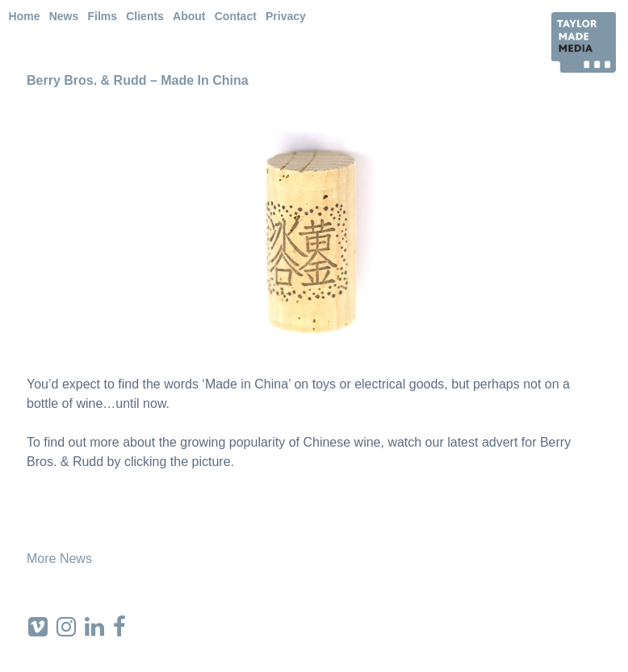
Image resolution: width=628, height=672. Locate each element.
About (189, 16)
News (64, 16)
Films (102, 16)
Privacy (286, 16)
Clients (145, 16)
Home (25, 16)
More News (59, 559)
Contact (236, 16)
